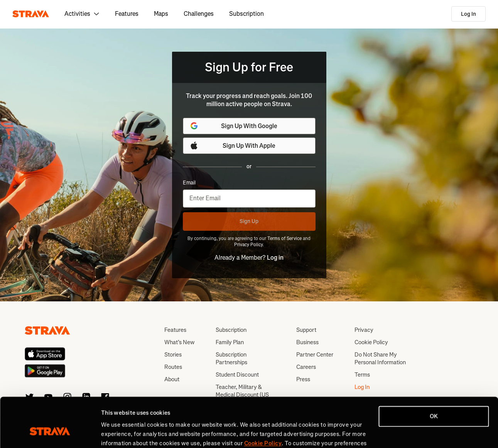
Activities (82, 14)
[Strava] (31, 14)
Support (306, 330)
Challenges (199, 14)
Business (307, 342)
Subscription (246, 14)
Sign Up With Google (233, 126)
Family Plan (230, 342)
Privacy (364, 330)
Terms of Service (284, 238)
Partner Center (315, 355)
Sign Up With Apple (233, 145)
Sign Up (249, 221)
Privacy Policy (248, 245)
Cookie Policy (371, 342)
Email (189, 183)
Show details (118, 433)
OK (434, 375)
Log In (468, 14)
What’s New (179, 342)
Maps (161, 14)
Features (127, 14)
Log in (275, 258)
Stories (173, 355)
